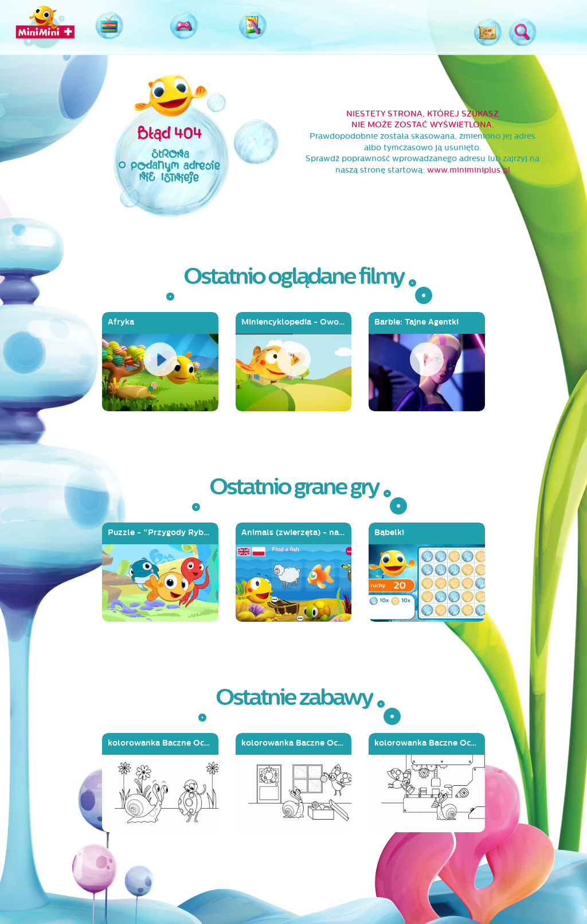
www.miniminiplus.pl (469, 170)
